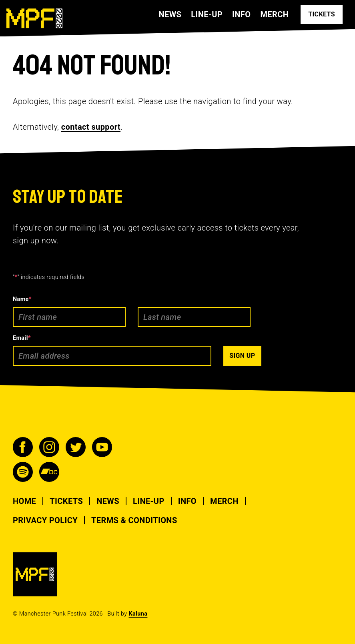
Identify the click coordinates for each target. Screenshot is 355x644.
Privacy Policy (45, 520)
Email (22, 338)
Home (24, 501)
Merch (274, 14)
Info (241, 14)
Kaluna (138, 614)
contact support (91, 127)
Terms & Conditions (134, 520)
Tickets (66, 501)
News (170, 14)
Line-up (207, 14)
